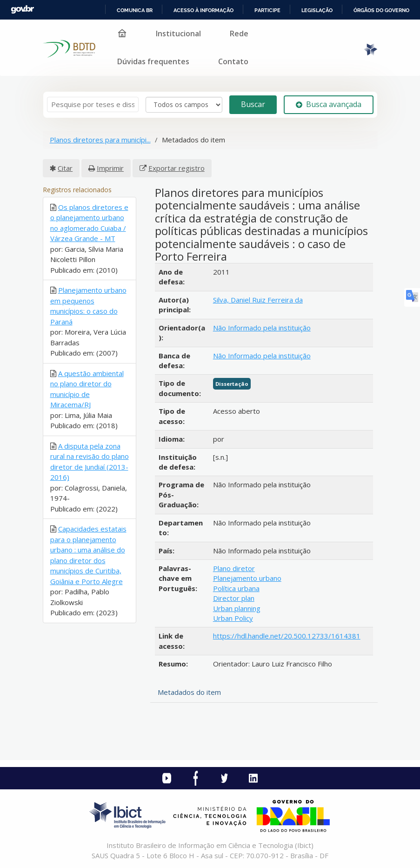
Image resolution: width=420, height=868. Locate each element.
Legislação (317, 10)
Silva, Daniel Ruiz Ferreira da (258, 300)
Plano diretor (234, 568)
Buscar (253, 104)
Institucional (178, 34)
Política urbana (236, 588)
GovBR (22, 10)
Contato (233, 61)
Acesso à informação (203, 10)
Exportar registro (177, 168)
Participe (267, 10)
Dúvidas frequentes (153, 61)
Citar (65, 168)
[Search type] (184, 105)
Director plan (234, 598)
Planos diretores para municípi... (100, 140)
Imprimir (110, 168)
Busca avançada (329, 104)
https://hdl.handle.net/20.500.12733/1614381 (287, 636)
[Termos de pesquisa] (93, 104)
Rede (239, 34)
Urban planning (237, 608)
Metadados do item (189, 692)
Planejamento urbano (247, 578)
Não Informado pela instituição (262, 328)
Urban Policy (233, 618)
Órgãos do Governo (381, 10)
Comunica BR (135, 10)
